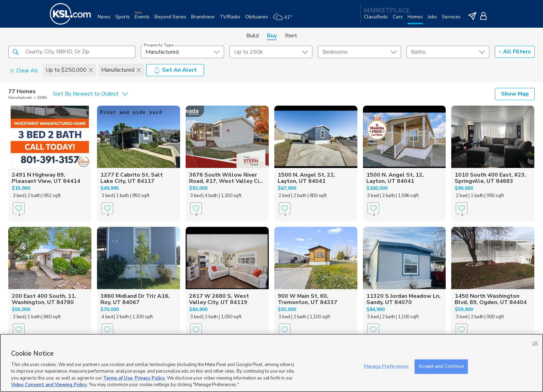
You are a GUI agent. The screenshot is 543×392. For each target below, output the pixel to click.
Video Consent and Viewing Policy (49, 385)
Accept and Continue (441, 366)
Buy (272, 36)
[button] (16, 52)
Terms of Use (118, 378)
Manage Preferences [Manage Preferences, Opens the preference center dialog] (386, 366)
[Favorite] (19, 208)
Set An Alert (175, 70)
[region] (271, 363)
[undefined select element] (182, 52)
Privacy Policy (150, 378)
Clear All (24, 70)
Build (252, 36)
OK (535, 343)
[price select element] (271, 52)
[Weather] (285, 20)
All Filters (515, 52)
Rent (291, 36)
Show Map (515, 94)
